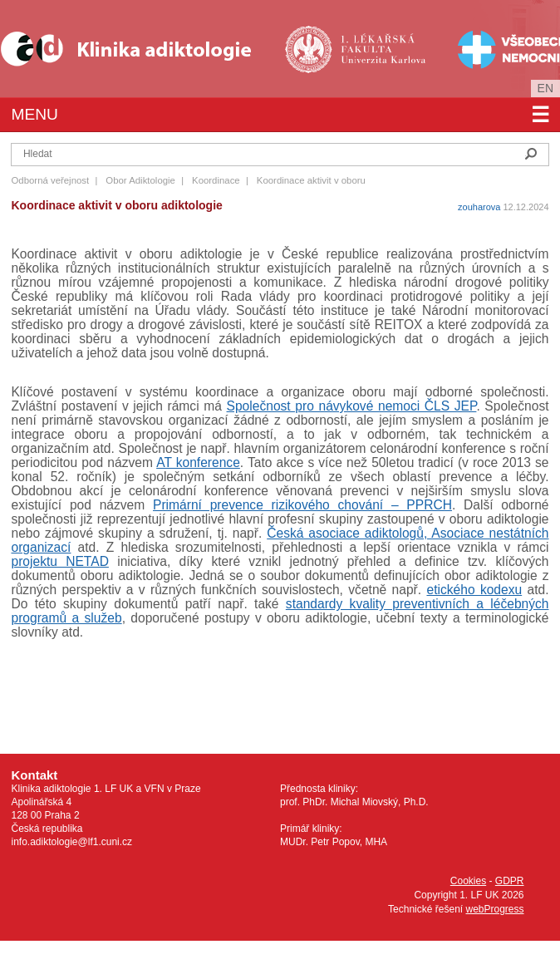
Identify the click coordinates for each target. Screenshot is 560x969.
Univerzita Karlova (383, 75)
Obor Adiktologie (140, 180)
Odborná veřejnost (50, 180)
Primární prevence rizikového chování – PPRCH (302, 505)
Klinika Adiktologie (137, 49)
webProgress (494, 909)
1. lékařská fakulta (357, 49)
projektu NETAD (59, 561)
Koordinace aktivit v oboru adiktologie (116, 205)
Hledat (531, 154)
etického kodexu (474, 590)
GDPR (510, 881)
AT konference (198, 462)
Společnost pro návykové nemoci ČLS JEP (352, 406)
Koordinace (216, 180)
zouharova (479, 207)
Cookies (468, 881)
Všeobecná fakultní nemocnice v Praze (496, 49)
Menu (280, 115)
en (545, 88)
